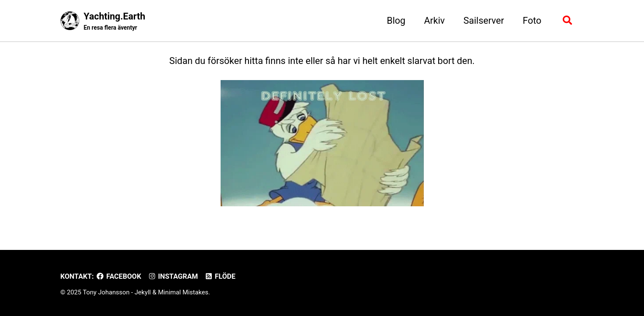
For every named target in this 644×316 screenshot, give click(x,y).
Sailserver (484, 21)
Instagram (173, 276)
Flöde (220, 276)
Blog (396, 21)
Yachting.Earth (115, 22)
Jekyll (143, 292)
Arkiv (434, 21)
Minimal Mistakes (183, 292)
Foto (532, 21)
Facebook (118, 276)
